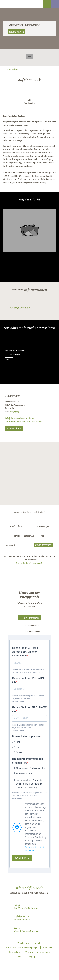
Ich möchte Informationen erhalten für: (28, 761)
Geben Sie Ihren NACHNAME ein (29, 709)
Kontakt (38, 943)
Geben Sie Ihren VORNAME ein (28, 680)
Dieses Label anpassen (26, 736)
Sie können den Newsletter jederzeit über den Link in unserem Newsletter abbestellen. (29, 796)
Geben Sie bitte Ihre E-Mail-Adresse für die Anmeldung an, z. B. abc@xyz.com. (29, 671)
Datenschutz (15, 952)
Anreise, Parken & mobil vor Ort (30, 563)
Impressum (48, 948)
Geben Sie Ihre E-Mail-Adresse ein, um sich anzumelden (25, 652)
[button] (30, 618)
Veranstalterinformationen (38, 952)
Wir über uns (23, 943)
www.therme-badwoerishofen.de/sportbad (24, 422)
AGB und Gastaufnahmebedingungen (22, 948)
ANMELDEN (22, 858)
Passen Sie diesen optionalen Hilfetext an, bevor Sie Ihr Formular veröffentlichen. (28, 699)
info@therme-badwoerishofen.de (20, 418)
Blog (30, 957)
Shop (20, 957)
